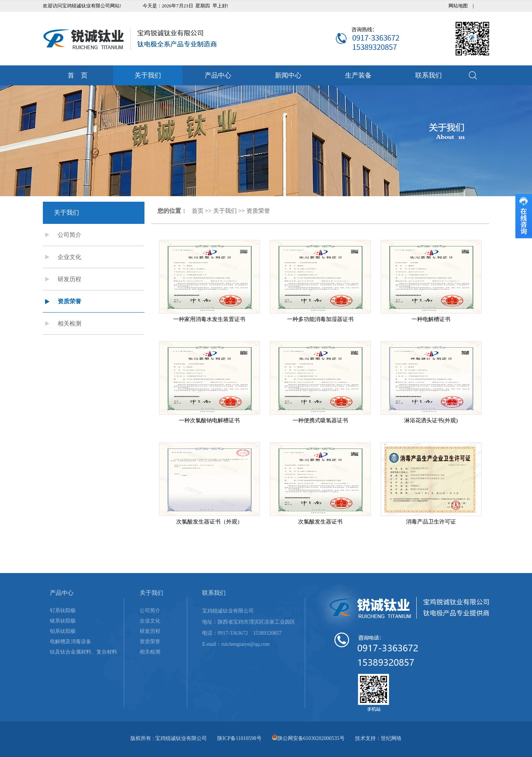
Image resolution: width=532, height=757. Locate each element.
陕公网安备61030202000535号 (311, 738)
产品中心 (218, 75)
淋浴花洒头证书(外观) (431, 420)
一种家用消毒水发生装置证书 (209, 319)
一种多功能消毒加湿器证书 (320, 319)
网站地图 (458, 6)
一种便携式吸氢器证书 (320, 420)
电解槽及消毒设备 (71, 642)
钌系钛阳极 (63, 611)
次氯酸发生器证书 (320, 522)
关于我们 (148, 75)
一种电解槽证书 (431, 319)
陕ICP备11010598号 (239, 738)
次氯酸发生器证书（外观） (209, 522)
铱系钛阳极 (63, 621)
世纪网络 (391, 738)
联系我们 (429, 75)
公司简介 (69, 235)
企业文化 (69, 257)
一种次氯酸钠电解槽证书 (209, 420)
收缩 (524, 216)
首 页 (78, 75)
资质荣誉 (69, 301)
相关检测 (69, 323)
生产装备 (358, 75)
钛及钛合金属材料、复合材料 (83, 652)
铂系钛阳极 (63, 631)
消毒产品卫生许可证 (431, 522)
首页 (198, 211)
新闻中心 (288, 75)
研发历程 (69, 279)
